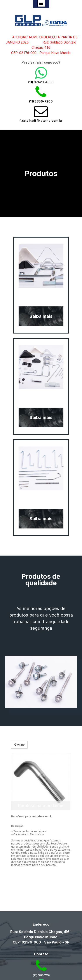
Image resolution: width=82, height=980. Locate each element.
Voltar (19, 745)
